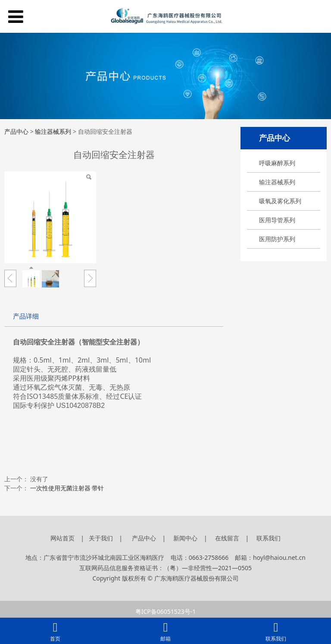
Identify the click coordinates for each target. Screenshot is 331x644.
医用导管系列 (277, 220)
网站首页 (62, 538)
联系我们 (269, 538)
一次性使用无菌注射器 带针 (68, 488)
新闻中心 (185, 538)
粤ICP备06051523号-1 (166, 611)
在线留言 (227, 538)
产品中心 (16, 131)
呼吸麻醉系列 (277, 163)
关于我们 (102, 538)
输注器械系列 (277, 182)
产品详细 (26, 316)
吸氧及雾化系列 (280, 201)
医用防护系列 (277, 239)
